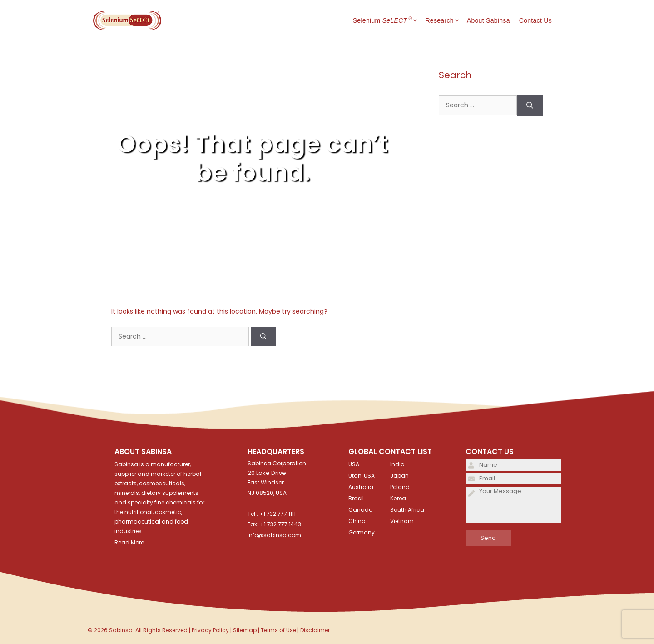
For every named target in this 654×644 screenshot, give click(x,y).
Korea (398, 498)
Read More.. (131, 542)
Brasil (356, 498)
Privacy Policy (210, 630)
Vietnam (402, 521)
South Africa (407, 510)
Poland (400, 487)
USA (354, 464)
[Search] (263, 337)
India (397, 464)
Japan (399, 476)
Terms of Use (278, 630)
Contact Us (535, 20)
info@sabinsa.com (274, 535)
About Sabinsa (488, 20)
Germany (362, 532)
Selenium (389, 20)
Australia (361, 487)
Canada (361, 510)
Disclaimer (315, 630)
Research (446, 20)
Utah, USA (362, 476)
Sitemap (245, 630)
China (357, 521)
